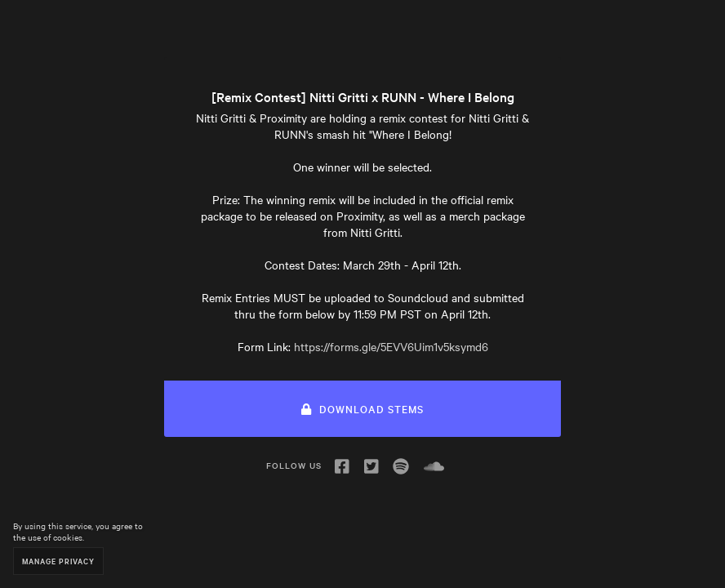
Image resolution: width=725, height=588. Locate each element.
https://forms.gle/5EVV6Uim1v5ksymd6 (391, 346)
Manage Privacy (58, 561)
